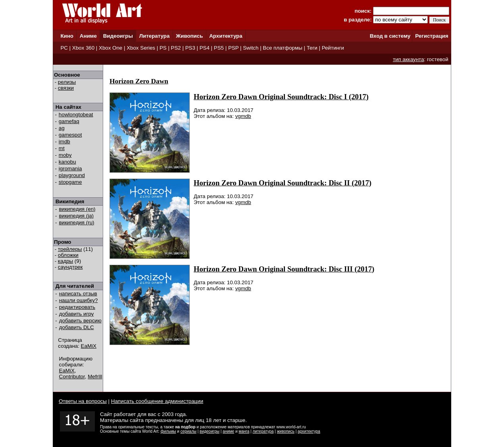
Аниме (88, 36)
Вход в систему (390, 36)
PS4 (205, 48)
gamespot (70, 135)
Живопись (189, 36)
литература (263, 431)
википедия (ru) (77, 223)
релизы (67, 82)
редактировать (77, 307)
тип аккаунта (409, 59)
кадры (65, 261)
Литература (155, 36)
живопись (286, 431)
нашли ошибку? (79, 300)
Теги (312, 48)
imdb (64, 142)
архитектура (309, 431)
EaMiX (89, 346)
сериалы (189, 431)
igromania (70, 169)
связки (66, 88)
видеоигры (210, 431)
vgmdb (243, 116)
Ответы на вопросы (83, 401)
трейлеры (70, 249)
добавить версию (80, 321)
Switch (251, 48)
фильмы (168, 431)
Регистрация (432, 36)
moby (65, 155)
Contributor (72, 377)
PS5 (219, 48)
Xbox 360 (83, 48)
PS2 (176, 48)
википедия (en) (77, 209)
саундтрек (70, 267)
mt (62, 148)
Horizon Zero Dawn (139, 81)
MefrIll (95, 377)
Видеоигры (118, 36)
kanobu (67, 162)
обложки (68, 255)
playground (72, 175)
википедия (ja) (77, 216)
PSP (233, 48)
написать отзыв (78, 294)
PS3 (190, 48)
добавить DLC (77, 327)
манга (244, 431)
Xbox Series (141, 48)
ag (62, 128)
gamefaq (69, 121)
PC (64, 48)
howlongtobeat (76, 115)
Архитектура (226, 36)
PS (163, 48)
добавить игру (76, 314)
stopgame (70, 182)
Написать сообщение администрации (157, 401)
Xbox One (111, 48)
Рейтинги (333, 48)
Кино (67, 36)
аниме (228, 431)
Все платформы (282, 48)
